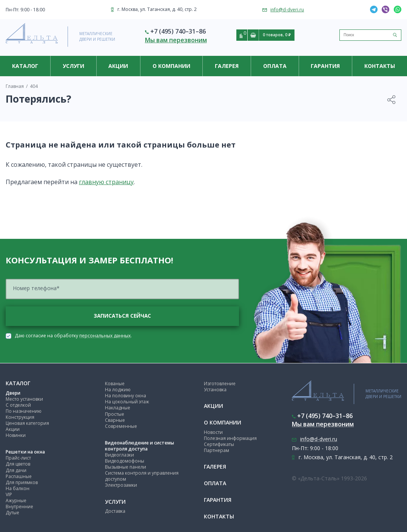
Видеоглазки (119, 455)
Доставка (115, 511)
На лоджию (118, 390)
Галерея (227, 66)
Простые (115, 414)
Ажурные (16, 501)
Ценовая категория (27, 423)
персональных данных (105, 336)
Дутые (12, 513)
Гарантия (325, 66)
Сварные (115, 420)
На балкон (18, 488)
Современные (121, 426)
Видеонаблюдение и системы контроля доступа (140, 446)
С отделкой (18, 405)
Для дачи (16, 470)
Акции (118, 66)
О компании (171, 66)
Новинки (16, 436)
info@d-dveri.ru (287, 10)
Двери (13, 393)
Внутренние (19, 507)
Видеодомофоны (125, 461)
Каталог (25, 66)
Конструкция (20, 417)
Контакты (380, 66)
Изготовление (220, 384)
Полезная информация (230, 438)
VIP (9, 494)
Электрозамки (121, 485)
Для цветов (18, 464)
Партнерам (217, 451)
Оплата (275, 66)
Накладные (118, 408)
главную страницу (106, 182)
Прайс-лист (18, 458)
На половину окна (126, 396)
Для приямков (22, 482)
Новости (213, 432)
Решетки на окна (25, 452)
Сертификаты (219, 444)
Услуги (73, 66)
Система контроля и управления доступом (142, 476)
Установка (215, 390)
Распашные (19, 476)
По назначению (24, 411)
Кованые (115, 384)
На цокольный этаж (127, 402)
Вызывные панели (126, 467)
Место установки (24, 399)
